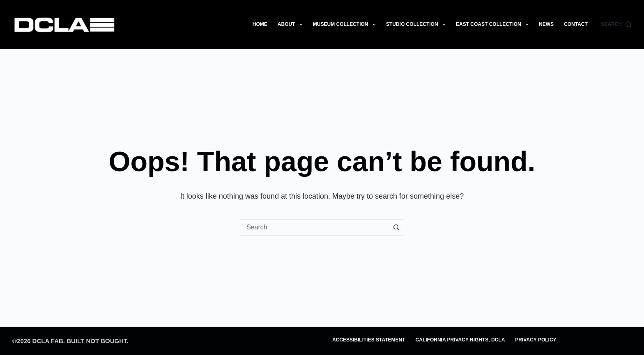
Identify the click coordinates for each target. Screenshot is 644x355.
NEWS (546, 24)
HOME (260, 24)
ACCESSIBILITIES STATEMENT (369, 340)
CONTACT (576, 24)
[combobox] (314, 227)
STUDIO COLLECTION (417, 25)
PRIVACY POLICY (536, 340)
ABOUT (292, 25)
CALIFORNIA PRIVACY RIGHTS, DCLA (460, 340)
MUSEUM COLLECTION (346, 25)
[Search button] (396, 227)
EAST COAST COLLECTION (494, 25)
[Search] (616, 25)
